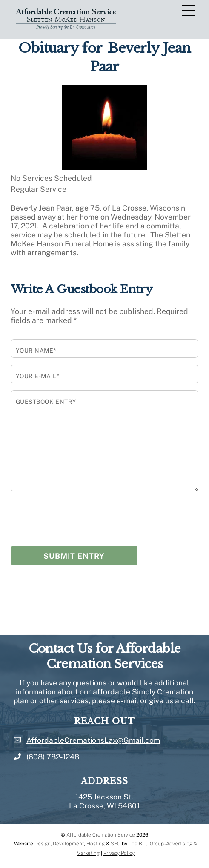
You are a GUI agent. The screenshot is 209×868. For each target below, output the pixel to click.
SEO (116, 844)
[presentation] (75, 514)
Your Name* (36, 351)
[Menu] (188, 11)
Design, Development (59, 844)
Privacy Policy (119, 853)
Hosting (96, 844)
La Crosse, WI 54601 (104, 806)
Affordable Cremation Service (101, 835)
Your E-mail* (38, 376)
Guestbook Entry (46, 402)
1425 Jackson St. (104, 797)
